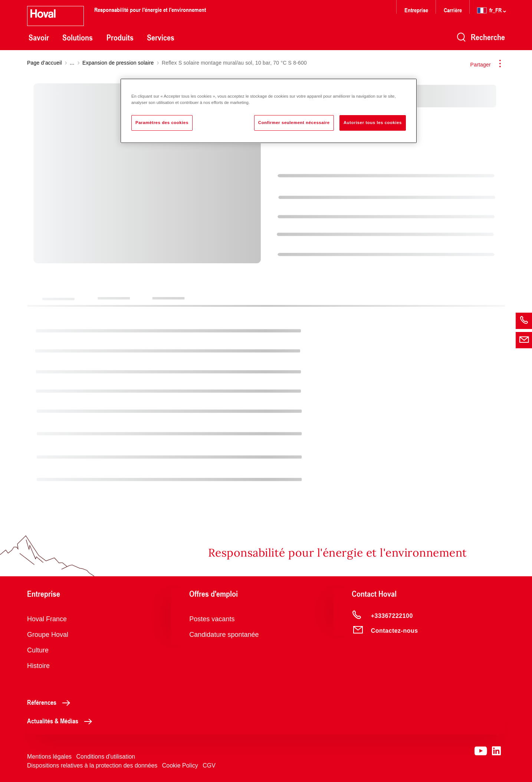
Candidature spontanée (224, 635)
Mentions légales (49, 757)
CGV (209, 765)
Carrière (454, 10)
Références (51, 702)
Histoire (38, 666)
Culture (38, 650)
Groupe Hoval (48, 635)
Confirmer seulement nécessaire (294, 123)
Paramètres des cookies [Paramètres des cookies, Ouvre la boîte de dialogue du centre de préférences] (162, 123)
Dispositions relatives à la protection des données (92, 765)
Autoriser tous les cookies (373, 123)
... (72, 63)
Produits (120, 38)
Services (161, 38)
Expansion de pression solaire (118, 63)
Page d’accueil (45, 63)
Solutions (78, 38)
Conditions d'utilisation (106, 757)
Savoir (39, 38)
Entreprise (416, 10)
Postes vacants (212, 619)
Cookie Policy (180, 765)
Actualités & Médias (62, 721)
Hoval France (47, 619)
